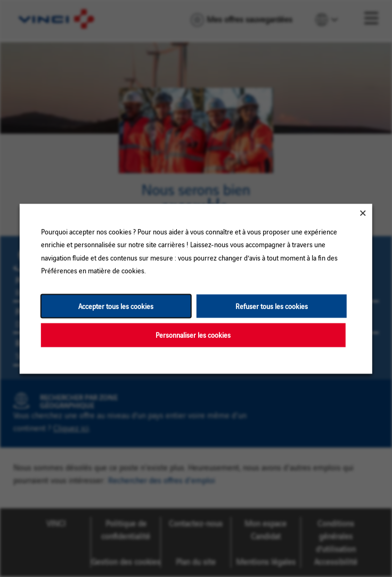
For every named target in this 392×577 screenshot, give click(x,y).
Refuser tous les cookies (272, 306)
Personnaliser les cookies (193, 334)
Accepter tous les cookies (116, 306)
